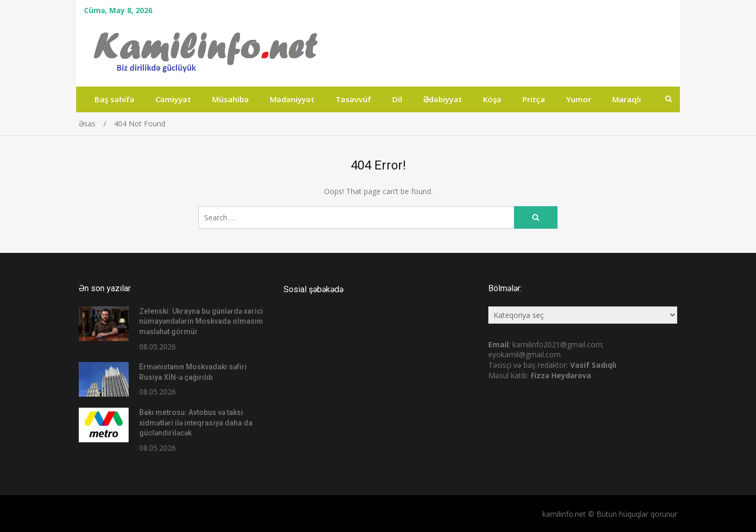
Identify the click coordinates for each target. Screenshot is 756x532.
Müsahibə (230, 99)
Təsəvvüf (353, 99)
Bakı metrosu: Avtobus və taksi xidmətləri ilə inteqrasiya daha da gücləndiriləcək (196, 423)
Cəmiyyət (173, 99)
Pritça (534, 99)
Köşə (492, 99)
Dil (397, 99)
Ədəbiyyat (443, 99)
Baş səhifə (114, 99)
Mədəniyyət (292, 99)
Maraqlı (627, 99)
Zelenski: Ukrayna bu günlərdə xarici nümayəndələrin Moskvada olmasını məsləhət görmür (201, 321)
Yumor (579, 99)
